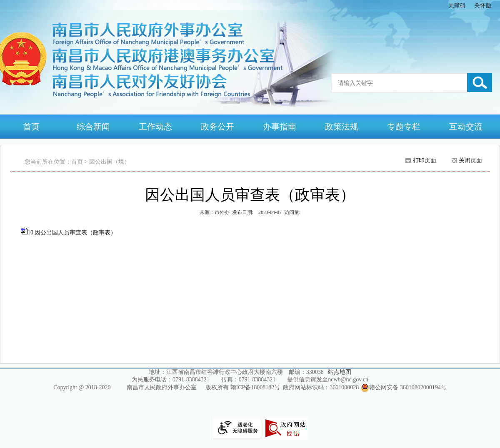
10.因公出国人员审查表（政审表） (72, 233)
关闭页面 (470, 161)
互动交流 (466, 127)
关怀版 (483, 6)
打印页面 (425, 161)
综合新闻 (93, 127)
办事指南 (280, 127)
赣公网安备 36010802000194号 (404, 388)
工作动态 (155, 127)
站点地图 (340, 372)
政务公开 (217, 127)
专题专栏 (404, 127)
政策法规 (342, 127)
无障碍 (457, 6)
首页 (31, 127)
